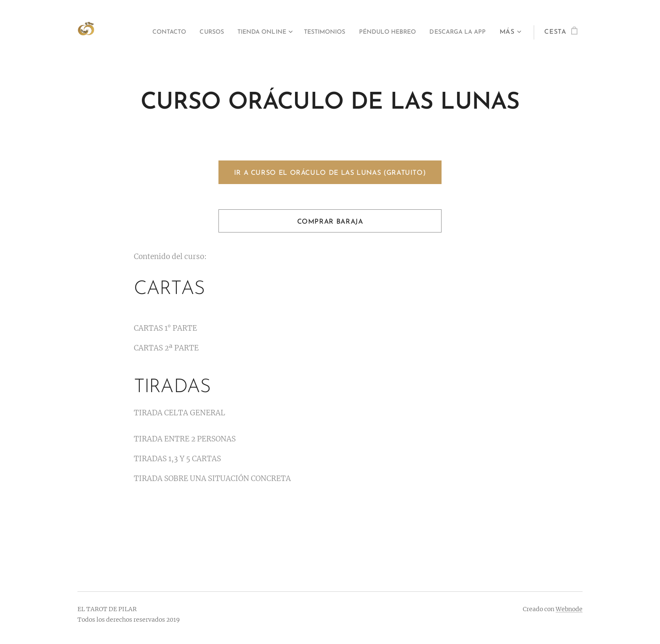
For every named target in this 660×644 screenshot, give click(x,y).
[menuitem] (211, 32)
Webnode (569, 609)
